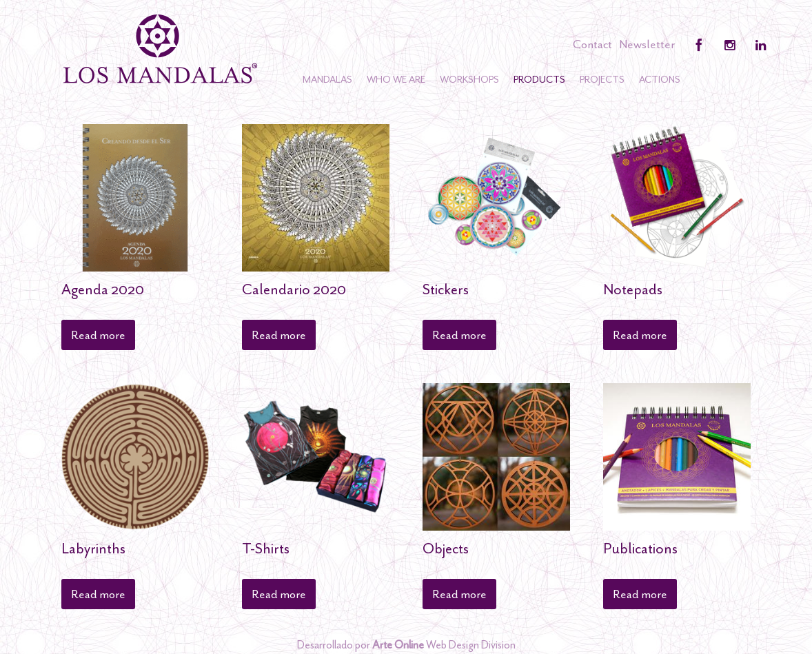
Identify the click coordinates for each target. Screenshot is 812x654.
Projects (602, 80)
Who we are (396, 80)
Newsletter (647, 44)
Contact (592, 44)
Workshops (469, 80)
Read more (98, 335)
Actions (660, 80)
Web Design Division (444, 645)
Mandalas (327, 80)
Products (539, 80)
